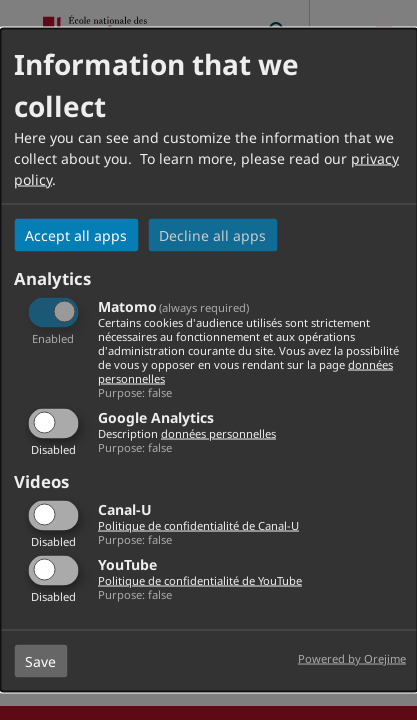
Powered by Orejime (352, 657)
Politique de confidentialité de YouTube (200, 579)
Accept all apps (76, 235)
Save (40, 660)
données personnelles (218, 433)
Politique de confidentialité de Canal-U (198, 524)
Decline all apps (212, 235)
